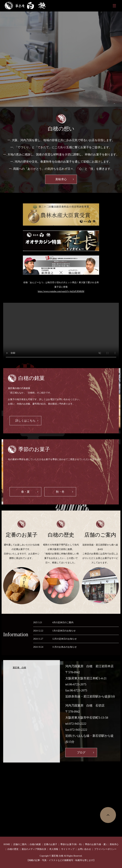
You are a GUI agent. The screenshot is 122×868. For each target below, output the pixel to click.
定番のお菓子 (51, 844)
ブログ (81, 752)
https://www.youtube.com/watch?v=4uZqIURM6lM (61, 291)
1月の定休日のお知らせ (64, 631)
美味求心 (61, 179)
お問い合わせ (84, 849)
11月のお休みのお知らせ (64, 647)
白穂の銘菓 (35, 844)
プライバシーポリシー (105, 849)
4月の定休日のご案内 (63, 622)
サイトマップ (68, 849)
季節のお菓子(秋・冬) (71, 844)
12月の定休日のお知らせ (64, 639)
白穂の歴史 (13, 849)
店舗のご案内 (20, 844)
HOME (7, 844)
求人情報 (54, 849)
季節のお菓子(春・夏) (96, 844)
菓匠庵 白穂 (19, 668)
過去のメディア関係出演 (34, 849)
